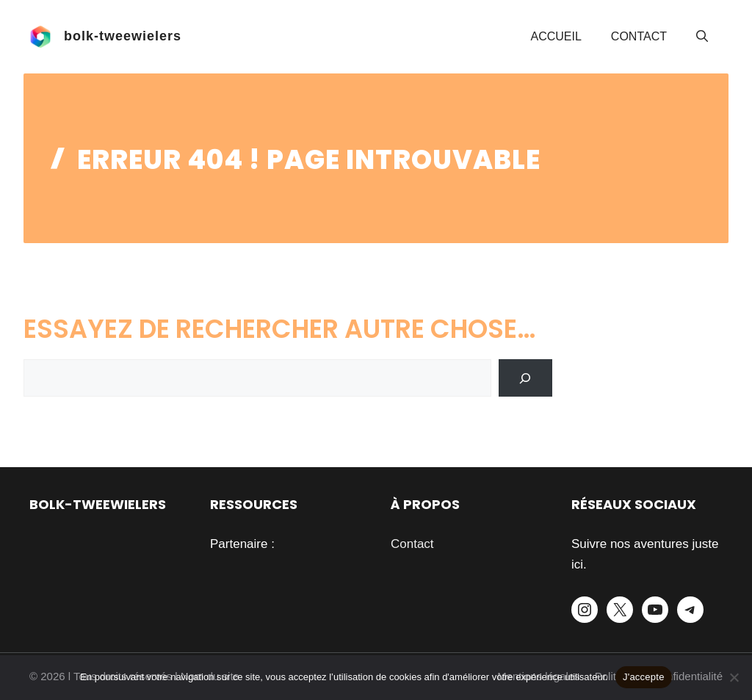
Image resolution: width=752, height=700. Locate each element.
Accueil (556, 36)
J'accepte (644, 677)
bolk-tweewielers (123, 36)
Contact (639, 36)
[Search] (525, 378)
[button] (702, 37)
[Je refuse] (734, 677)
